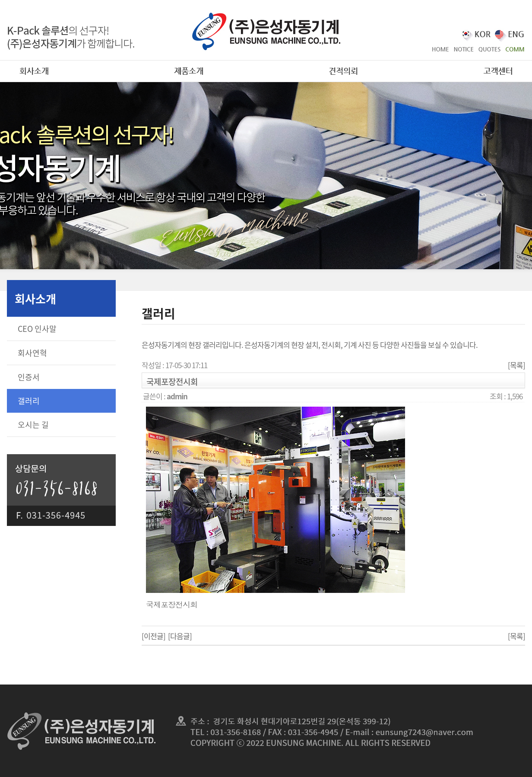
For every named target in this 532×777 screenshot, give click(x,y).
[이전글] (154, 636)
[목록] (516, 365)
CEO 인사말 (37, 329)
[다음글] (180, 636)
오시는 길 (33, 425)
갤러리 (29, 401)
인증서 (29, 377)
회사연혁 (32, 353)
